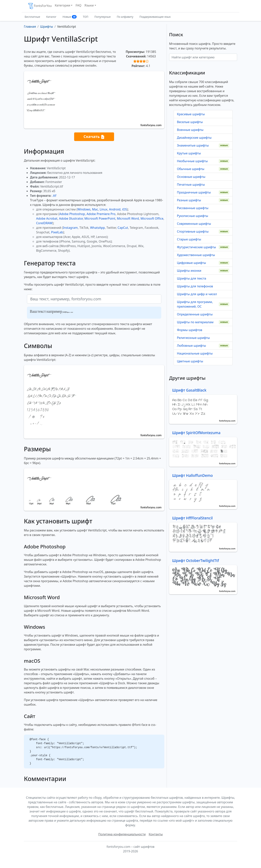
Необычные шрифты (192, 161)
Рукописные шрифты (193, 216)
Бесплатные (32, 17)
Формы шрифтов (190, 330)
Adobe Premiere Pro (101, 214)
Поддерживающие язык (155, 17)
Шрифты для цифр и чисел (197, 294)
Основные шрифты (191, 177)
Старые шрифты (189, 239)
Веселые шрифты (190, 122)
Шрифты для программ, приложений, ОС (195, 304)
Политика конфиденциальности (122, 834)
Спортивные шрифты (193, 231)
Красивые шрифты (191, 114)
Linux (103, 209)
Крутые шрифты (189, 153)
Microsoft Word (128, 218)
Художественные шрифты (196, 255)
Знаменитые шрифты (193, 145)
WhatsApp (97, 228)
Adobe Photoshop (72, 214)
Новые (70, 17)
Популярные (103, 17)
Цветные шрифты (190, 361)
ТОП (85, 17)
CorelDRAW (44, 223)
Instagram (70, 228)
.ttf (54, 196)
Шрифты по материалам (195, 322)
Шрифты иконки (189, 271)
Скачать (94, 137)
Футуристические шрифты (196, 247)
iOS (124, 209)
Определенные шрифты (195, 314)
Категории (63, 5)
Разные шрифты (189, 200)
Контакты (156, 834)
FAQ (78, 5)
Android (115, 209)
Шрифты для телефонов (195, 286)
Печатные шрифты (191, 185)
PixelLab (57, 232)
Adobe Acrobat (47, 218)
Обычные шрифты (191, 169)
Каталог (51, 17)
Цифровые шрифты (191, 263)
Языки (89, 5)
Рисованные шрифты (193, 208)
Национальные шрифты (195, 353)
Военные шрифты (190, 130)
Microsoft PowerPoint (100, 218)
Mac (95, 209)
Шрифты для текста (192, 278)
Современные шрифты (194, 224)
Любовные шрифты (191, 346)
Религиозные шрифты (193, 338)
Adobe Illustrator (71, 218)
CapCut (123, 228)
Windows (84, 209)
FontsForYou (40, 6)
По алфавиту (125, 17)
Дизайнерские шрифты (194, 138)
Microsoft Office (152, 218)
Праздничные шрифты (194, 192)
